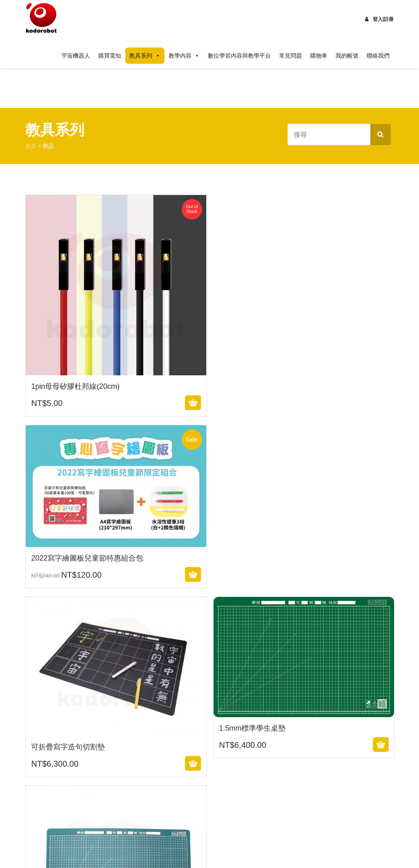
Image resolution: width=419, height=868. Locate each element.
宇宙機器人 (76, 56)
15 (330, 672)
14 (308, 672)
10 (221, 672)
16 (352, 672)
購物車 (319, 56)
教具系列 (145, 56)
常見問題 (291, 56)
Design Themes (174, 852)
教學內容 (184, 56)
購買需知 (110, 56)
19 (56, 691)
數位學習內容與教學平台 (239, 56)
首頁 (31, 146)
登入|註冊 (379, 19)
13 (286, 672)
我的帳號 (347, 56)
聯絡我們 (378, 56)
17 (374, 672)
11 (242, 672)
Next (41, 710)
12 (264, 672)
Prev (40, 653)
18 (34, 691)
